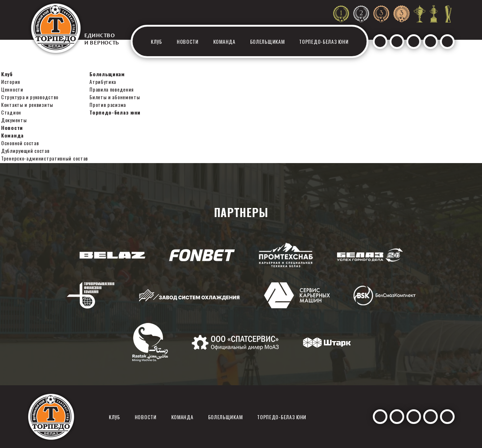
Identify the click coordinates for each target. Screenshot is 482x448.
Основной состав (20, 143)
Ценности (12, 89)
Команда (224, 41)
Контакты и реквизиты (27, 105)
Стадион (11, 112)
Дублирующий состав (25, 150)
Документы (14, 120)
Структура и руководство (30, 97)
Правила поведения (112, 89)
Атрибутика (103, 82)
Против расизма (108, 105)
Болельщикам (267, 41)
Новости (188, 41)
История (11, 82)
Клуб (156, 41)
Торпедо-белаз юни (324, 41)
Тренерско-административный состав (45, 158)
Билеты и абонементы (115, 97)
